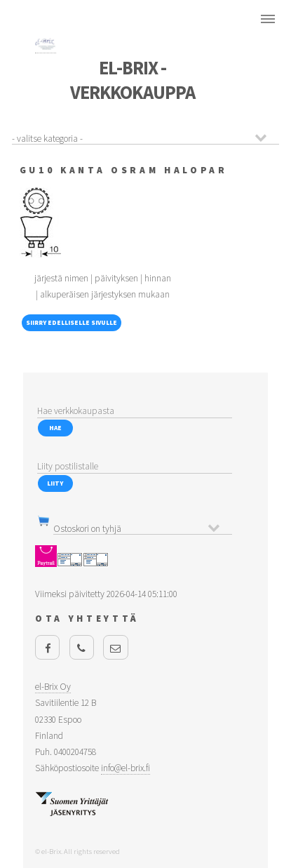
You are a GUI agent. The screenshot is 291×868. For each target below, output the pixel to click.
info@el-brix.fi (126, 768)
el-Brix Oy (53, 687)
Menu (268, 19)
